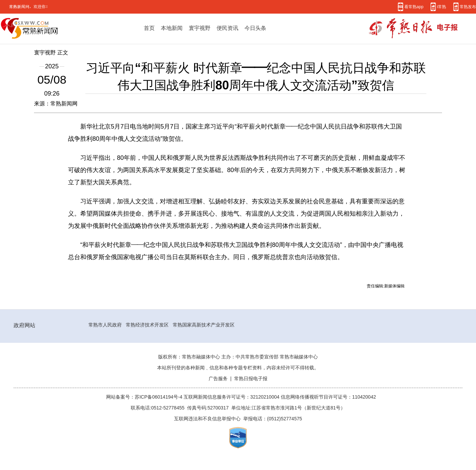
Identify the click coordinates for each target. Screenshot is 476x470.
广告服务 (218, 379)
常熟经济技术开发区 (147, 325)
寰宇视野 (200, 28)
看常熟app (414, 7)
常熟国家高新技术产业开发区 (204, 325)
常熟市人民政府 (105, 325)
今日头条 (255, 28)
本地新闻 (172, 28)
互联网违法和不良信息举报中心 (207, 419)
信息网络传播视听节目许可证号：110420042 (328, 397)
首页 (149, 28)
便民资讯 (227, 28)
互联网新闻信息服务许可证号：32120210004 (232, 397)
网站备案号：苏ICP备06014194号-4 (145, 397)
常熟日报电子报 (251, 379)
